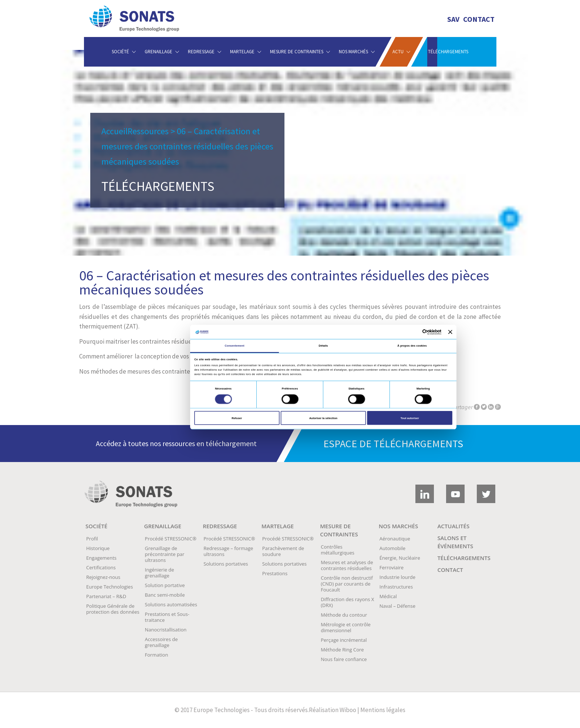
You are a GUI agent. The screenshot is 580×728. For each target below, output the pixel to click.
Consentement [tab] (235, 346)
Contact (479, 19)
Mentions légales (383, 710)
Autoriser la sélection (323, 418)
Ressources (148, 131)
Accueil (114, 131)
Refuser (237, 418)
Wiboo (348, 710)
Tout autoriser (410, 418)
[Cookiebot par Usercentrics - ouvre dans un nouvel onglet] (415, 332)
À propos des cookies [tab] (412, 346)
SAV (453, 19)
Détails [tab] (323, 346)
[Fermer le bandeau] (450, 332)
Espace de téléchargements (393, 444)
